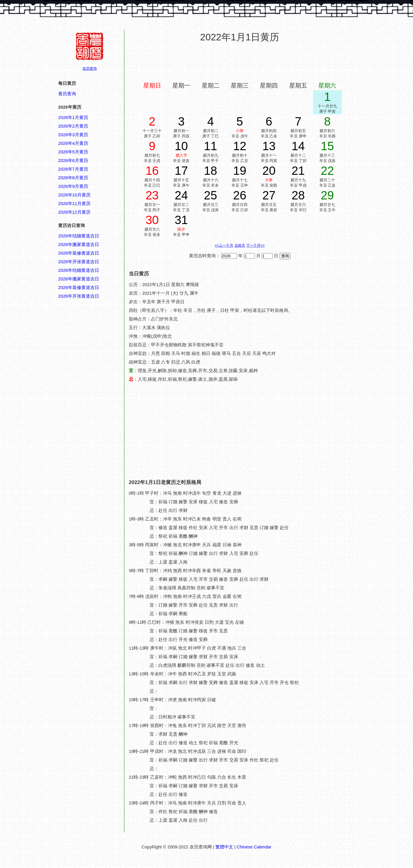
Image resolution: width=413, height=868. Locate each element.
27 (269, 195)
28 (298, 195)
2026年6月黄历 (73, 161)
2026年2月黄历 (73, 126)
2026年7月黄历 (73, 169)
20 (269, 171)
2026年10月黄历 (74, 195)
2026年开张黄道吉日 (79, 262)
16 (152, 171)
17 (181, 171)
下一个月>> (255, 245)
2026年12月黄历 (74, 212)
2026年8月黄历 (73, 178)
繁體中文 (224, 847)
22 (327, 171)
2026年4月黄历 (73, 143)
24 (181, 195)
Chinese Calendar (254, 847)
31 (181, 220)
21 (298, 171)
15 (327, 146)
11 (211, 146)
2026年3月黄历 (73, 135)
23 (152, 195)
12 (240, 146)
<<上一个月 (224, 245)
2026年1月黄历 (73, 118)
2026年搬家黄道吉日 (79, 245)
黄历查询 (67, 94)
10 (181, 146)
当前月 (240, 245)
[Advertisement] (240, 62)
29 (327, 195)
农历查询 (90, 69)
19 (240, 171)
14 (298, 146)
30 (152, 220)
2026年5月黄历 (73, 152)
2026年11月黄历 (74, 204)
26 (240, 195)
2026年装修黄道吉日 (79, 253)
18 (211, 171)
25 (211, 195)
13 (269, 146)
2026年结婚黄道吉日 (79, 236)
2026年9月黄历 (73, 186)
